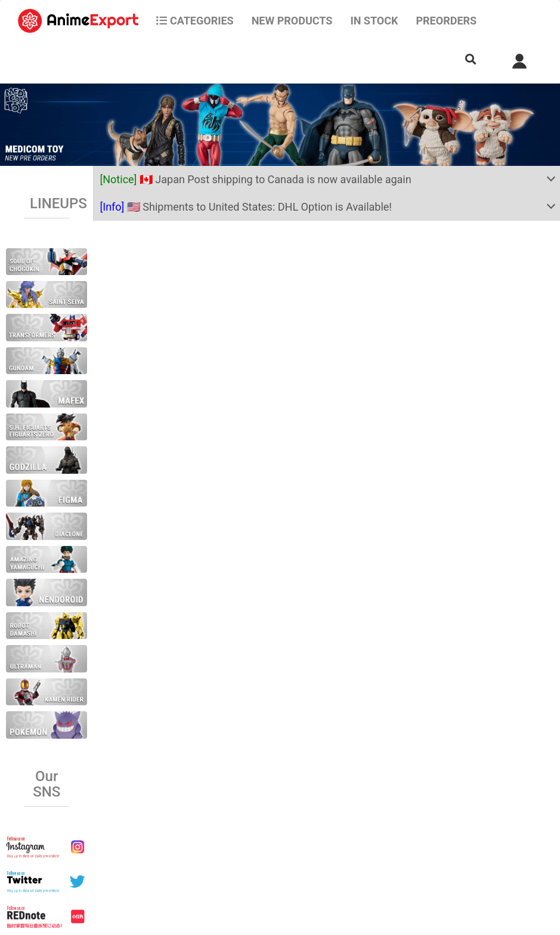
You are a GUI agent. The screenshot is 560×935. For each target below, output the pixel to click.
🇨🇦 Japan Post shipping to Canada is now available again (255, 179)
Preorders (446, 21)
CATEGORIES (195, 21)
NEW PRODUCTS (292, 21)
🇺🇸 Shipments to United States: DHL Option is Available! (246, 207)
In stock (374, 21)
